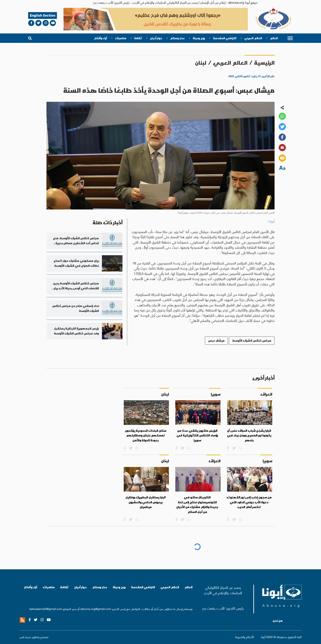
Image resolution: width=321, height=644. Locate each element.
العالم (274, 38)
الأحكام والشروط (244, 637)
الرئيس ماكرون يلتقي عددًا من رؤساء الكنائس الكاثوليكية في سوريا (197, 435)
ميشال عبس (216, 340)
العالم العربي (253, 38)
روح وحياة (199, 38)
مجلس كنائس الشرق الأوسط (252, 340)
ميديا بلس (25, 637)
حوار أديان (156, 38)
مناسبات (121, 38)
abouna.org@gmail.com (96, 609)
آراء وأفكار (101, 38)
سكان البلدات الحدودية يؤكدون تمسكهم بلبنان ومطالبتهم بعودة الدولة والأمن (146, 435)
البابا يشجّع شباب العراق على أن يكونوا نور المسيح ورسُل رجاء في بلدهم (249, 435)
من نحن (278, 621)
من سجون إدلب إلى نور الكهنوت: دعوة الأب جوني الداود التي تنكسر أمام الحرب (249, 502)
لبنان (201, 63)
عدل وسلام (177, 38)
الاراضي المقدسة (225, 38)
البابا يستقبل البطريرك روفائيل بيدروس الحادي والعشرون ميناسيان (146, 502)
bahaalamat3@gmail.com (46, 609)
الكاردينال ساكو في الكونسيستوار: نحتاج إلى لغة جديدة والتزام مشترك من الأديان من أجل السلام (197, 505)
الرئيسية (264, 63)
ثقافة (138, 38)
